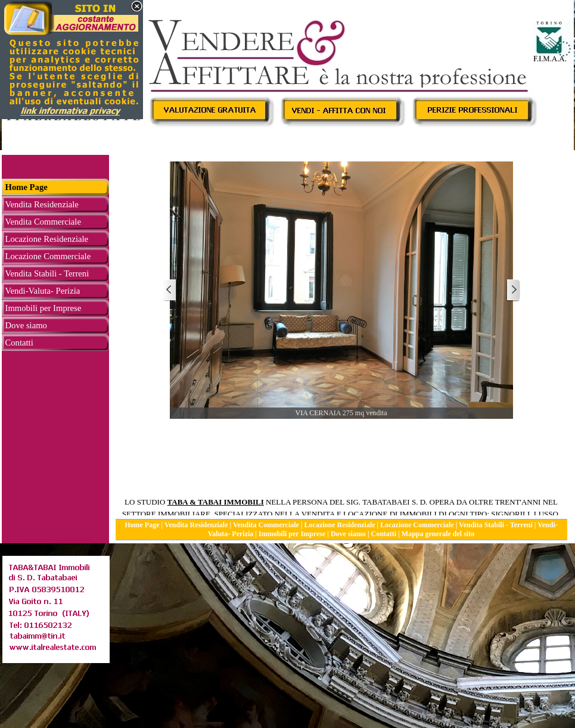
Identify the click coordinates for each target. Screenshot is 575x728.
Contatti (384, 534)
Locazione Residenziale (340, 525)
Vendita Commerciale (266, 525)
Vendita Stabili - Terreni (496, 525)
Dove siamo (348, 534)
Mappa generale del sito (438, 534)
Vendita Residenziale (196, 525)
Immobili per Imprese (292, 534)
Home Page (142, 525)
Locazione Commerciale (417, 525)
